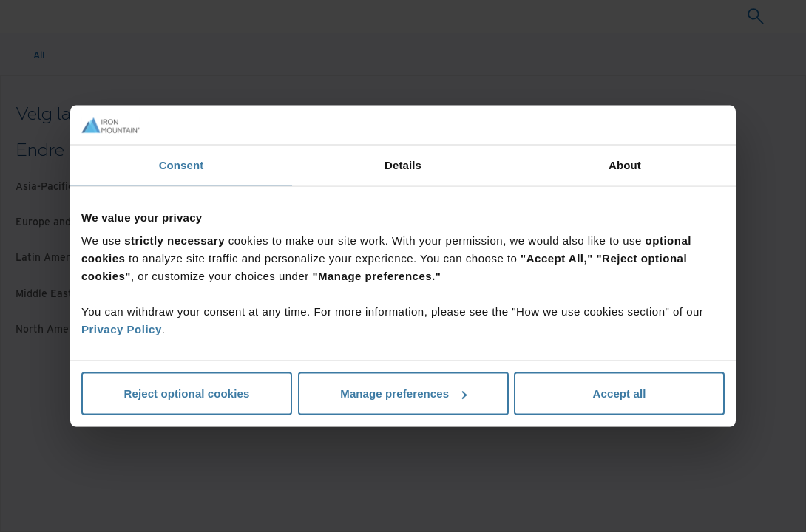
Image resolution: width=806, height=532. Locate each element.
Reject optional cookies (187, 393)
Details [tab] (403, 164)
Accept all (620, 393)
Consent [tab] (182, 164)
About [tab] (625, 164)
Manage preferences (403, 393)
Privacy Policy (122, 329)
